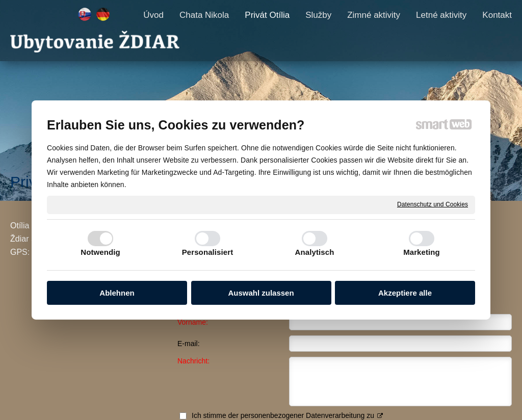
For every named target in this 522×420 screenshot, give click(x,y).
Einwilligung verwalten (409, 405)
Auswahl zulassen (261, 293)
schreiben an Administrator (256, 405)
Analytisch (315, 252)
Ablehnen (117, 293)
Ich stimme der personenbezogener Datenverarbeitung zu (419, 340)
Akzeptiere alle (405, 293)
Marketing (422, 252)
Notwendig (100, 252)
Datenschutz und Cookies (433, 204)
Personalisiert (208, 252)
